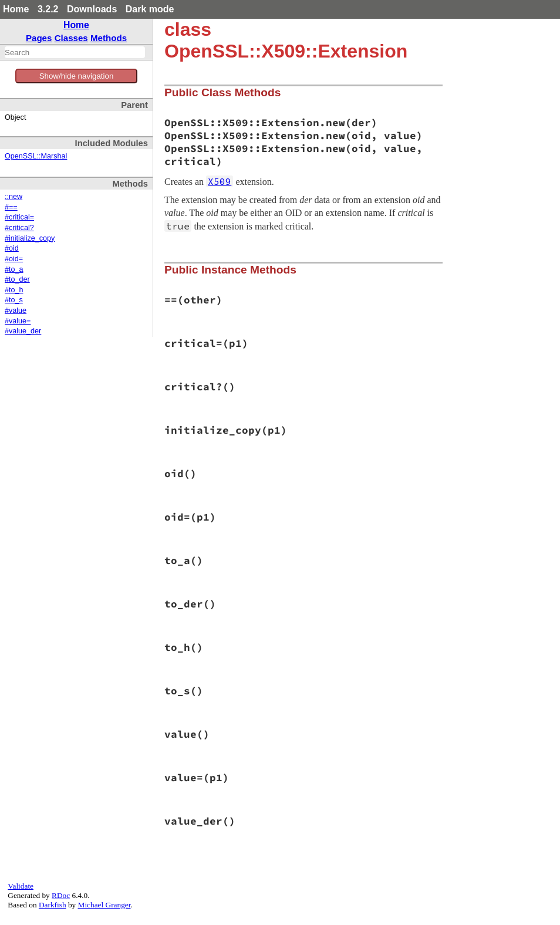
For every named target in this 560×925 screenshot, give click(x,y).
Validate (21, 886)
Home (16, 9)
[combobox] (75, 52)
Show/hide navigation (77, 76)
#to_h (14, 290)
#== (11, 207)
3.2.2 (48, 9)
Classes (71, 38)
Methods (109, 38)
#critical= (19, 217)
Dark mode (150, 9)
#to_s (14, 300)
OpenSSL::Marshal (36, 156)
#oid (12, 248)
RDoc (61, 895)
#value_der (23, 331)
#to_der (17, 279)
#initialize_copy (30, 238)
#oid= (14, 259)
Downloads (92, 9)
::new (14, 197)
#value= (18, 321)
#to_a (14, 269)
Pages (39, 38)
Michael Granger (104, 905)
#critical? (19, 228)
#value (16, 310)
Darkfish (53, 905)
